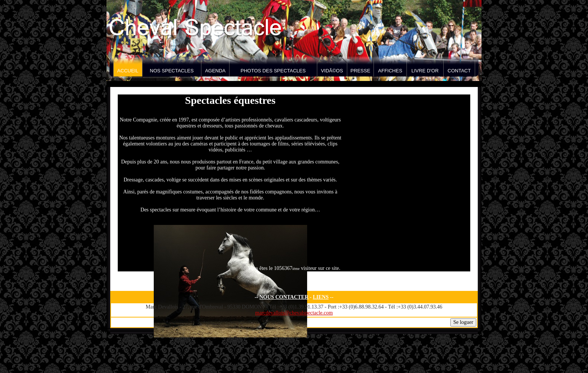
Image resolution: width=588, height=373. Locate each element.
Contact (459, 71)
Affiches (390, 71)
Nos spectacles (172, 71)
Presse (361, 71)
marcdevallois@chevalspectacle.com (294, 313)
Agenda (215, 71)
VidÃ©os (332, 71)
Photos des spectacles (273, 71)
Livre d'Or (425, 71)
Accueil (128, 71)
